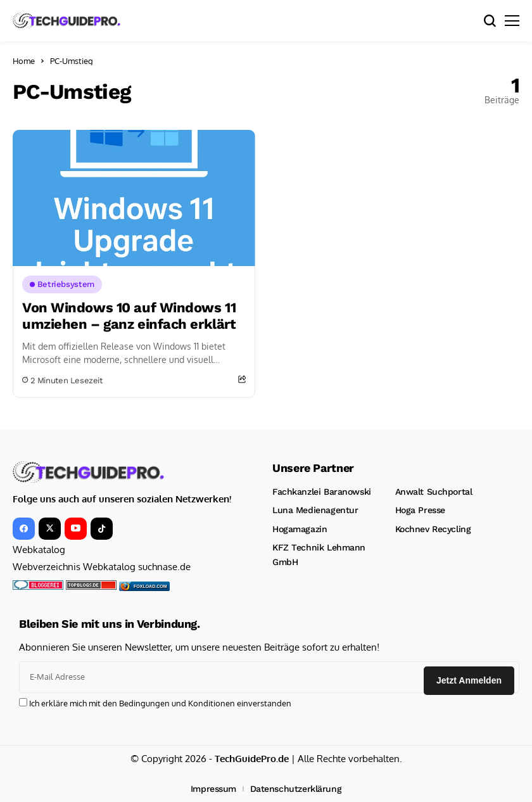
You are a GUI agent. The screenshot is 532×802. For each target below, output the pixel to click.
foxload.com (150, 586)
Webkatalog (39, 550)
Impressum (213, 789)
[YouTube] (76, 529)
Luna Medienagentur (315, 510)
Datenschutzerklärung (296, 789)
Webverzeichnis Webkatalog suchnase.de (102, 567)
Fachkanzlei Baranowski (322, 492)
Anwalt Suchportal (434, 492)
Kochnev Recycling (433, 529)
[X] (50, 529)
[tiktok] (102, 529)
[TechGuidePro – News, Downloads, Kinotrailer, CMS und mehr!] (66, 20)
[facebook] (24, 529)
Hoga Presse (420, 510)
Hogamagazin (300, 529)
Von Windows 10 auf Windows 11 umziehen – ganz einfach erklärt (129, 316)
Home (24, 61)
